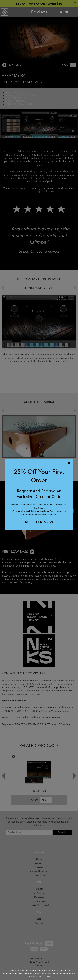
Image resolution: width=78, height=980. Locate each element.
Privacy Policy (34, 977)
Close (47, 977)
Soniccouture (5, 12)
